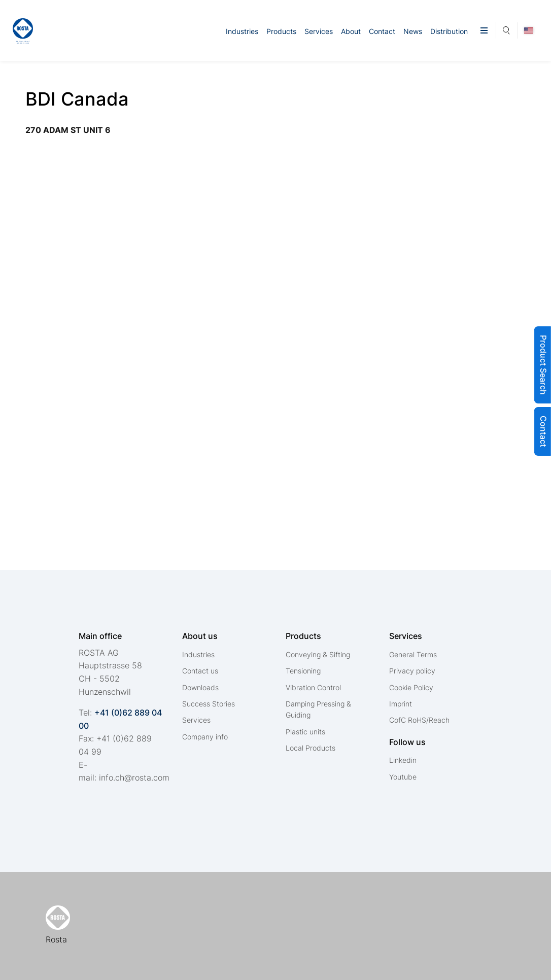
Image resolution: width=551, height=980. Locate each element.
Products (281, 31)
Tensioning (303, 671)
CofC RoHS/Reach (419, 720)
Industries (242, 31)
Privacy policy (412, 671)
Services (319, 31)
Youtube (403, 777)
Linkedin (403, 760)
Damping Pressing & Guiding (318, 709)
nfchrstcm (134, 778)
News (413, 31)
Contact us (200, 671)
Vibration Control (313, 687)
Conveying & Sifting (318, 654)
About (351, 31)
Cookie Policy (411, 687)
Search (507, 29)
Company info (205, 737)
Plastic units (305, 732)
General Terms (413, 654)
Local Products (311, 748)
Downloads (200, 687)
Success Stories (209, 704)
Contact (382, 31)
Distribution (449, 31)
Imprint (401, 704)
